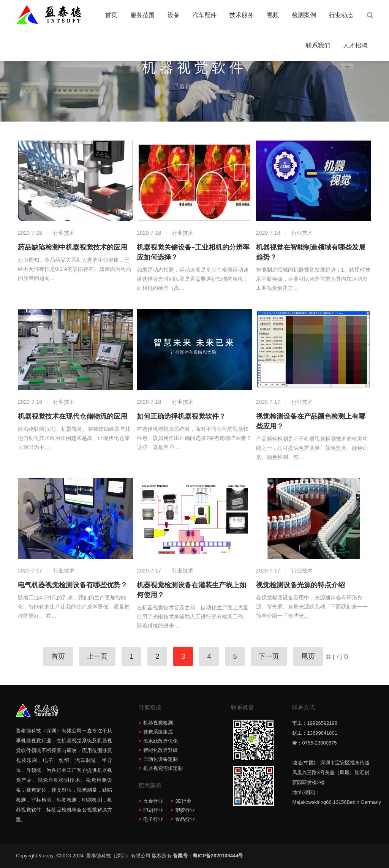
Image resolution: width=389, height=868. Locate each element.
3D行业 (183, 801)
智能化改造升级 (161, 750)
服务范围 (142, 15)
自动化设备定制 (161, 759)
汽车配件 (204, 15)
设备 (174, 15)
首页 (111, 15)
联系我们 (318, 45)
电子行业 (153, 819)
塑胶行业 (185, 810)
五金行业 (153, 801)
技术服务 (242, 15)
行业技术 (64, 233)
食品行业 (185, 819)
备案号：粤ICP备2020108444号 (208, 856)
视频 (273, 15)
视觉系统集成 (158, 732)
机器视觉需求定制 (163, 768)
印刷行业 (153, 810)
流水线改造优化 (161, 741)
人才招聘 (355, 45)
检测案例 (304, 15)
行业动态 (341, 15)
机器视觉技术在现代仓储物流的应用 (73, 416)
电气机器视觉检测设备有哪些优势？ (73, 585)
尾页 (308, 656)
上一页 (97, 656)
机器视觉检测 (158, 723)
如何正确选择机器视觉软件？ (181, 416)
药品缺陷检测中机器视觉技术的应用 (73, 247)
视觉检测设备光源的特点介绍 (300, 585)
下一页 (269, 656)
